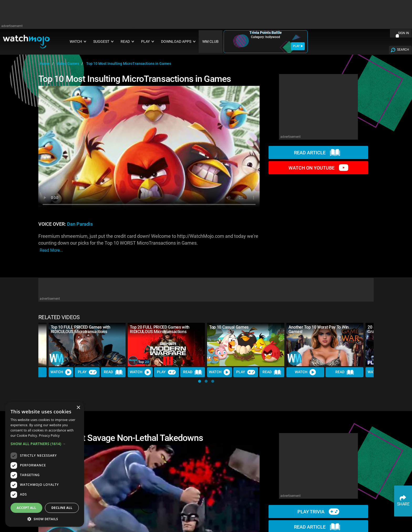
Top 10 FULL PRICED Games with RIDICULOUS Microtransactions (81, 329)
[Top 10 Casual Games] (246, 344)
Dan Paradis (80, 224)
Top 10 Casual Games (229, 327)
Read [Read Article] (113, 372)
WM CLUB (210, 42)
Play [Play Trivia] (87, 372)
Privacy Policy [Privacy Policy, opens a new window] (49, 436)
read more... (51, 250)
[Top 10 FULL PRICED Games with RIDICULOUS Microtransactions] (87, 344)
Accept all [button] (27, 508)
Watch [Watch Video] (61, 372)
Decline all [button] (62, 508)
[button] (200, 381)
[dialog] (45, 464)
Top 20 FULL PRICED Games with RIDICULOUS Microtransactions (160, 329)
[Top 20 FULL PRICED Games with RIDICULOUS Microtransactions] (166, 344)
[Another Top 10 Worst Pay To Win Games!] (325, 344)
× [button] (78, 408)
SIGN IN (404, 33)
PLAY (298, 46)
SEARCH (403, 50)
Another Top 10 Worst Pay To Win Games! (319, 329)
